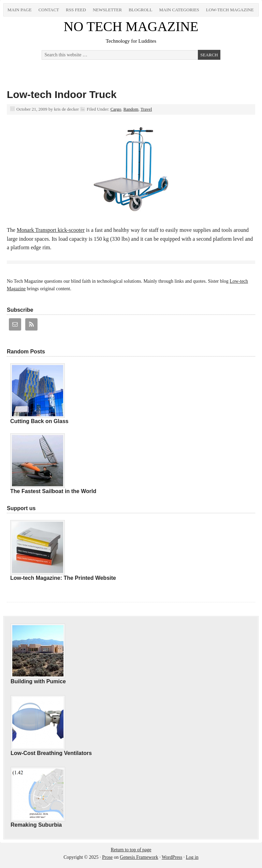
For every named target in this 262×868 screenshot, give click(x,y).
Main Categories (179, 10)
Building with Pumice (38, 681)
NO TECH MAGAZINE (131, 26)
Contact (49, 10)
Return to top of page (131, 850)
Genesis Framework (139, 857)
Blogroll (140, 10)
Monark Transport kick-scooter (51, 230)
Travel (146, 109)
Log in (192, 857)
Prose (107, 857)
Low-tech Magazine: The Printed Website (63, 578)
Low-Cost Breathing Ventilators (51, 753)
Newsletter (107, 10)
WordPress (172, 857)
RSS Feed (76, 10)
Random (131, 109)
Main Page (20, 10)
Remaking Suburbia (36, 825)
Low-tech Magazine (230, 10)
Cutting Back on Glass (39, 421)
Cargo (116, 109)
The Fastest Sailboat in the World (53, 491)
